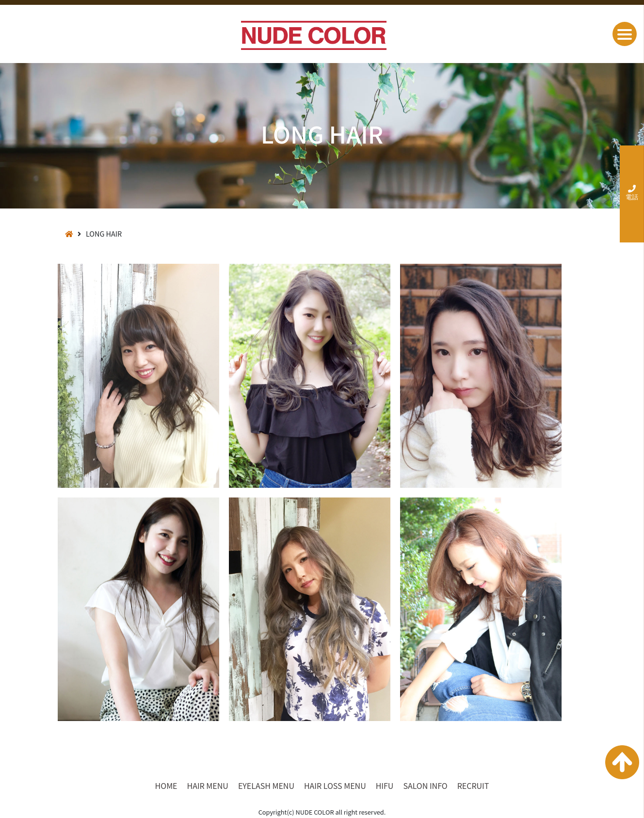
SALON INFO (425, 786)
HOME (166, 786)
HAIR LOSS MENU (335, 786)
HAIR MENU (208, 786)
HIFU (385, 786)
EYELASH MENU (266, 786)
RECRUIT (473, 786)
